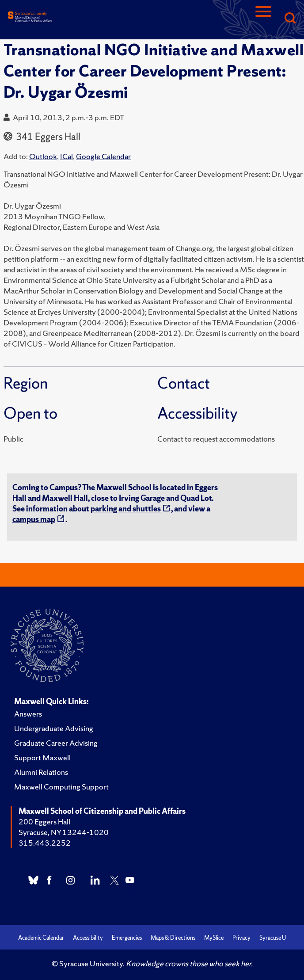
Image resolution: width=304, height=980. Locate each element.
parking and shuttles (126, 509)
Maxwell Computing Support (61, 787)
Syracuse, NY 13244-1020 (64, 832)
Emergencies (127, 938)
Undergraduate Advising (54, 728)
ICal (66, 156)
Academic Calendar (41, 938)
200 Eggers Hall (44, 822)
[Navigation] (263, 19)
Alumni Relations (41, 772)
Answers (28, 714)
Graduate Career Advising (56, 743)
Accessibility (88, 938)
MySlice (214, 938)
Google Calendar (103, 156)
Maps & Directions (173, 938)
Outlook (43, 156)
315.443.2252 (45, 843)
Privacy (241, 938)
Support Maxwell (42, 757)
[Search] (290, 19)
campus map (34, 519)
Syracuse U (273, 938)
